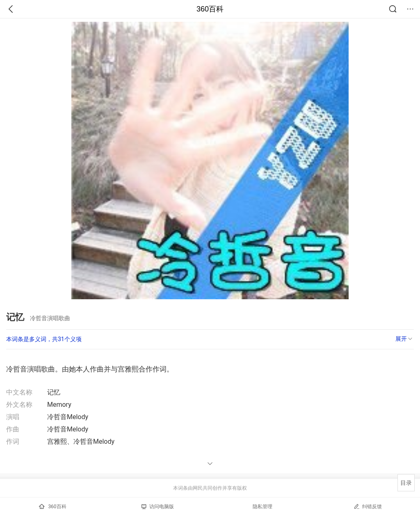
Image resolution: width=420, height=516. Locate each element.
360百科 (210, 9)
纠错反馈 (368, 506)
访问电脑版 (158, 507)
